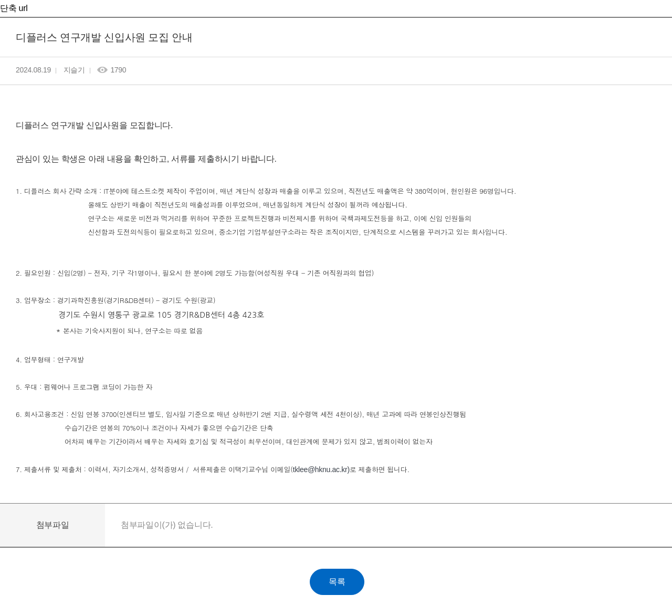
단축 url (14, 8)
